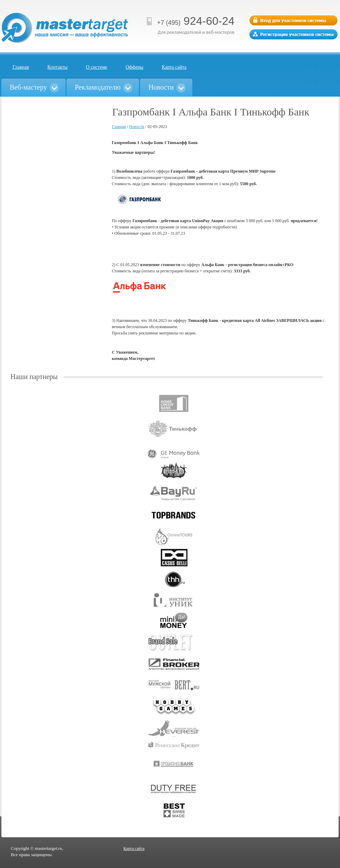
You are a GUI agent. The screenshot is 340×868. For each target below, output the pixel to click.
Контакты (57, 67)
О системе (97, 67)
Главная (21, 67)
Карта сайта (174, 67)
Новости (137, 127)
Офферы (135, 67)
